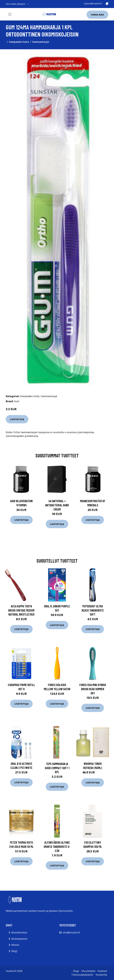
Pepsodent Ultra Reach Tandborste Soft (93, 610)
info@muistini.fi (71, 933)
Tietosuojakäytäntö (82, 975)
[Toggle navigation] (10, 14)
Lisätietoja (17, 419)
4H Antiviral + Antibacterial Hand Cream (57, 505)
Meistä (15, 945)
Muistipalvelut (19, 939)
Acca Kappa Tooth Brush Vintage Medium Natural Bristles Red (21, 610)
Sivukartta (101, 975)
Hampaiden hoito (19, 42)
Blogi (14, 951)
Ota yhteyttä (88, 971)
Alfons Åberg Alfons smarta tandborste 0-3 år (57, 846)
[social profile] (28, 4)
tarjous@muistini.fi (93, 3)
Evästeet (102, 971)
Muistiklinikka (19, 933)
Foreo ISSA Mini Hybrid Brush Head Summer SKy (93, 689)
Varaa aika (97, 15)
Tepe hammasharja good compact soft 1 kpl (57, 768)
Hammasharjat (41, 42)
